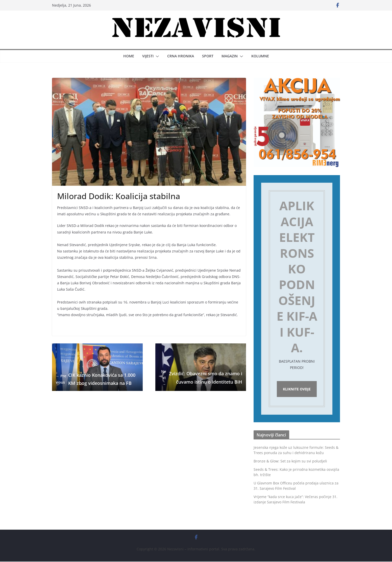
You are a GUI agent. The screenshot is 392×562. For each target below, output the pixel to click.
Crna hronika (181, 56)
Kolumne (260, 56)
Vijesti (148, 56)
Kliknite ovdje (297, 389)
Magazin (230, 56)
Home (129, 56)
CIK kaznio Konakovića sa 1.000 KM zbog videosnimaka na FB (96, 379)
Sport (208, 56)
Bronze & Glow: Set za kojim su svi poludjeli (290, 462)
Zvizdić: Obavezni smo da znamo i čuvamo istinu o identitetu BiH (201, 378)
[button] (156, 56)
